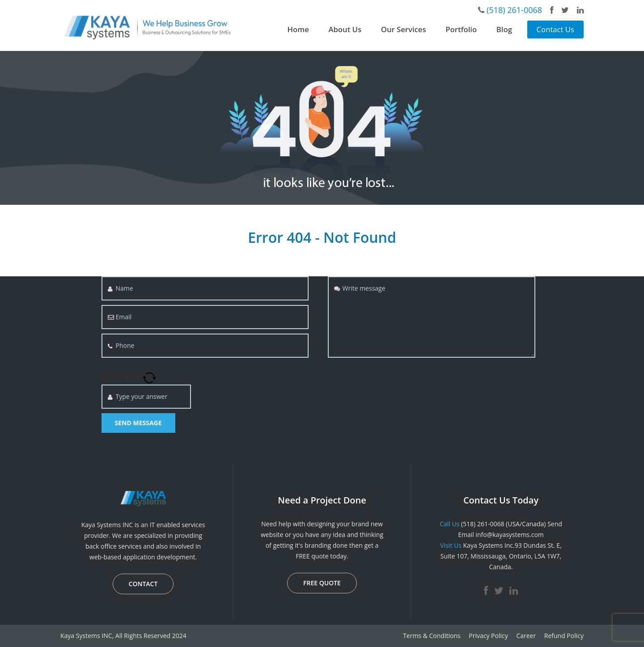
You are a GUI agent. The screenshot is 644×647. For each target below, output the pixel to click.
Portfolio (461, 29)
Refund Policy (564, 636)
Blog (504, 29)
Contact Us (555, 29)
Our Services (404, 29)
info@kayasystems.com (509, 535)
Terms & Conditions (432, 636)
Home (298, 29)
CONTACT (143, 584)
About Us (345, 29)
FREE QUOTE (322, 583)
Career (526, 636)
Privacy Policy (488, 636)
